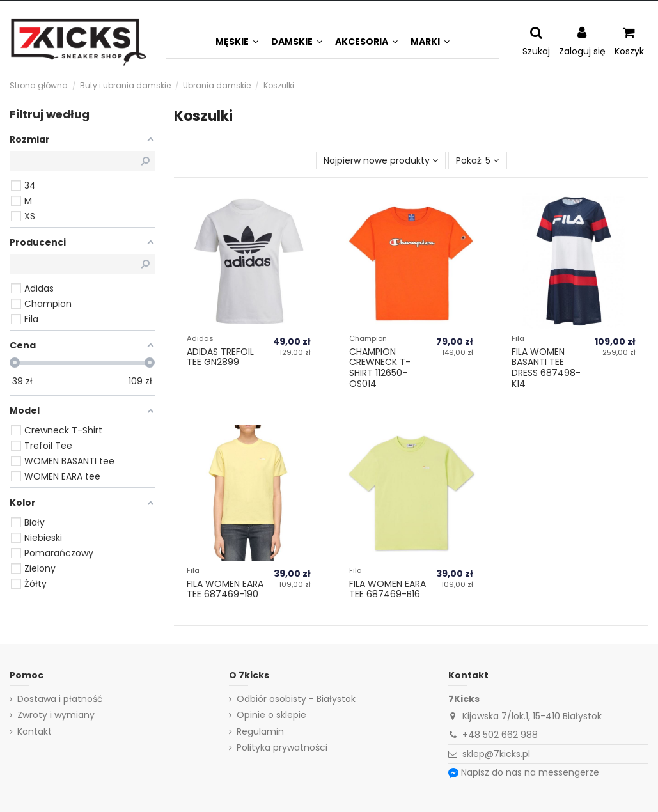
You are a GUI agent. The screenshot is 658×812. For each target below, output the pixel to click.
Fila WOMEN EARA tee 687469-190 (225, 589)
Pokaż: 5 (477, 160)
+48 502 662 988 (500, 735)
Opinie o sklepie (271, 715)
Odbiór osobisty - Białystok (296, 699)
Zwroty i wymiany (56, 715)
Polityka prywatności (282, 748)
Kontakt (35, 732)
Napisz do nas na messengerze (530, 772)
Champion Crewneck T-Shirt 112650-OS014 (380, 368)
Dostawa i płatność (60, 699)
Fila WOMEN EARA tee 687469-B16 (388, 589)
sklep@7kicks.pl (496, 754)
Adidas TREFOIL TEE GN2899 (220, 357)
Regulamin (260, 732)
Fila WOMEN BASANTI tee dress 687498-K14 (546, 368)
